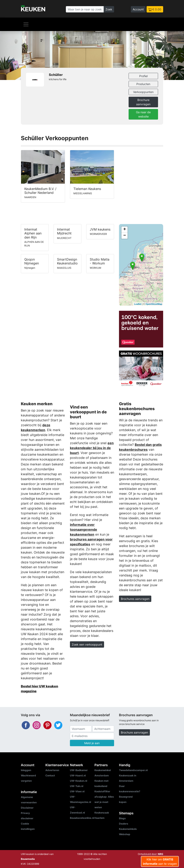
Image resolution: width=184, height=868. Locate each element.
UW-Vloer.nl (77, 791)
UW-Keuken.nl (79, 781)
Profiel (143, 76)
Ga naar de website (143, 114)
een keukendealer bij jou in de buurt (92, 448)
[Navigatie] (26, 24)
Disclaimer (27, 808)
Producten (143, 84)
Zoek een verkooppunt (87, 644)
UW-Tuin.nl (77, 786)
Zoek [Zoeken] (109, 9)
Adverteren (52, 770)
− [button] (125, 236)
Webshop (125, 834)
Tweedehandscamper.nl (133, 770)
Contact (50, 775)
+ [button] (125, 230)
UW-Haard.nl (78, 775)
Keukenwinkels (128, 829)
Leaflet (138, 304)
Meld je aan (92, 743)
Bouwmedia (28, 859)
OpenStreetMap (154, 304)
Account (138, 9)
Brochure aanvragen (143, 102)
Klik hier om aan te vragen (160, 861)
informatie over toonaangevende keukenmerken (84, 529)
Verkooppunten (143, 92)
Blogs (122, 818)
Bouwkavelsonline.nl (82, 818)
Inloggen (26, 770)
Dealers (124, 824)
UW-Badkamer (79, 770)
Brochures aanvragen (135, 599)
